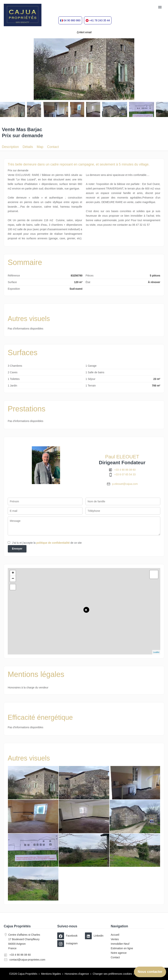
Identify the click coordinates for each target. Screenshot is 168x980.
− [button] (13, 579)
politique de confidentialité (53, 543)
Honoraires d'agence (77, 974)
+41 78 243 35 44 (100, 20)
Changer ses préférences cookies (112, 974)
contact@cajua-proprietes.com (27, 960)
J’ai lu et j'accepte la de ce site (47, 543)
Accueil (23, 15)
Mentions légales (51, 974)
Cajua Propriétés (17, 926)
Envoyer (17, 549)
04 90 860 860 (72, 20)
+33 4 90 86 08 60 (125, 470)
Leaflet (156, 652)
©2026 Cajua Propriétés (23, 974)
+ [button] (13, 573)
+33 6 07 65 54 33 (125, 474)
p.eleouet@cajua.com (125, 484)
